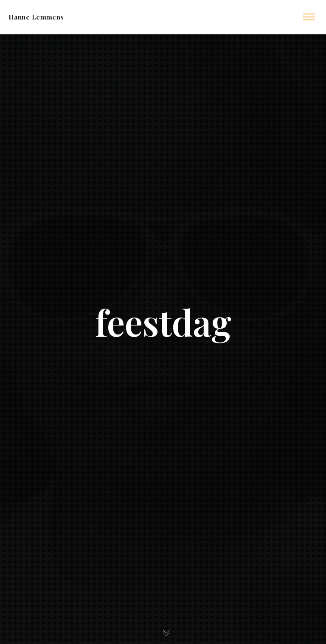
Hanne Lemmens (36, 17)
